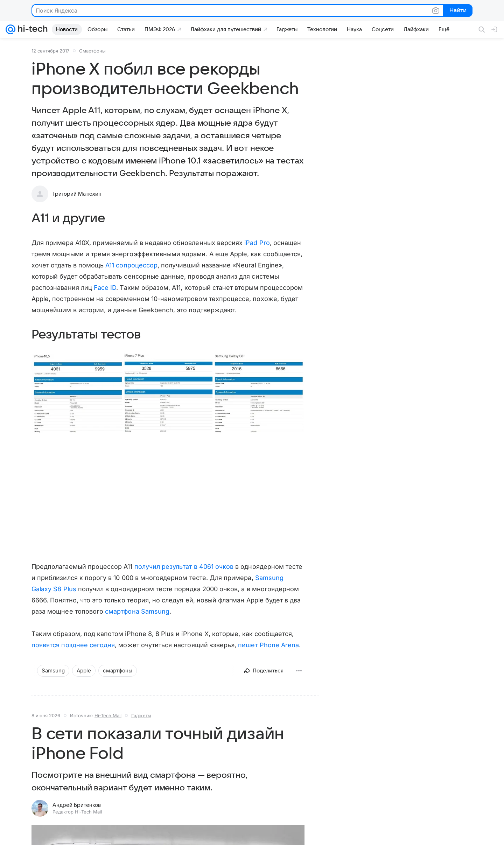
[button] (168, 394)
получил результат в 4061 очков (184, 567)
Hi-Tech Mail (108, 715)
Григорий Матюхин (77, 194)
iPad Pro (257, 243)
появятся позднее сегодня (73, 645)
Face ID (105, 288)
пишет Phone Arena (268, 645)
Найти (457, 11)
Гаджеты (141, 715)
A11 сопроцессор (131, 265)
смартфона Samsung (137, 611)
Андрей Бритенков (77, 805)
